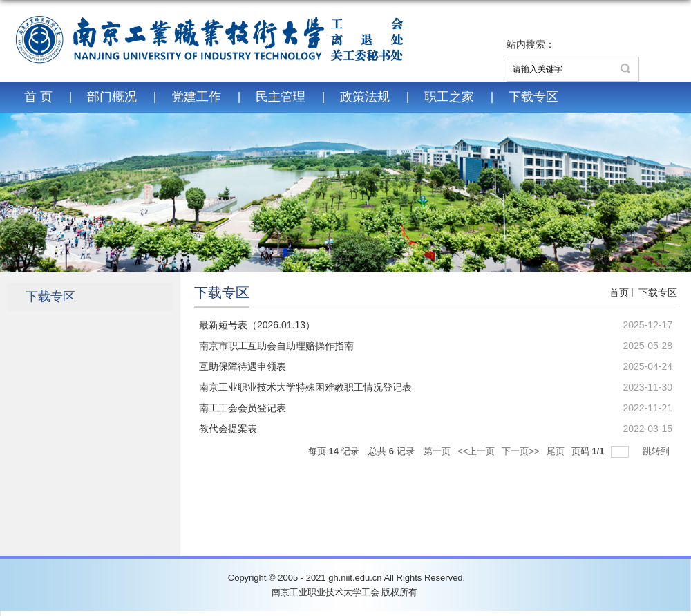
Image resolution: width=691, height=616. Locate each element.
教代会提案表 (228, 429)
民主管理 (281, 97)
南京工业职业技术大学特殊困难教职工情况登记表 (305, 387)
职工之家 (449, 97)
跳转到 (657, 451)
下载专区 (533, 97)
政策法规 (365, 97)
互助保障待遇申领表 (243, 366)
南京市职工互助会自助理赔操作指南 (276, 346)
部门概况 (112, 97)
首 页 (38, 97)
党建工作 (196, 97)
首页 (619, 292)
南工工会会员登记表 (243, 408)
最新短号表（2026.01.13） (257, 325)
